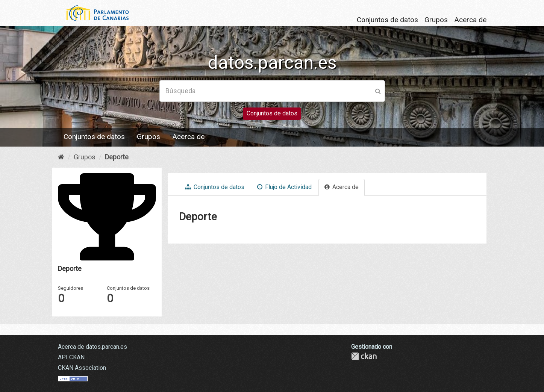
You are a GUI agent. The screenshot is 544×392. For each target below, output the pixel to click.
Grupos (436, 20)
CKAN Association (82, 368)
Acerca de (470, 20)
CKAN (364, 356)
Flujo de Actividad (284, 187)
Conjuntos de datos (387, 20)
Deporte (117, 157)
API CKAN (71, 357)
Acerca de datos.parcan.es (92, 347)
